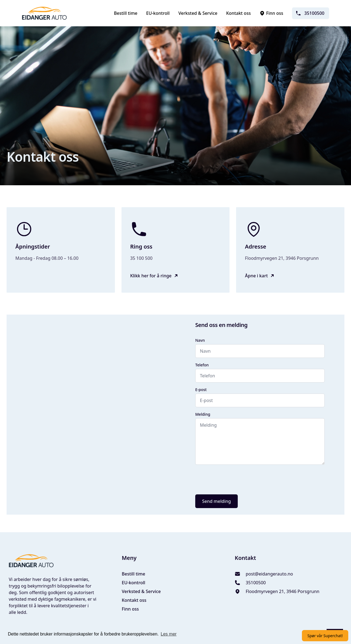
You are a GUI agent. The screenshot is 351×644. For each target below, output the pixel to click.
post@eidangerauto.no (269, 574)
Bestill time (126, 13)
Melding (203, 414)
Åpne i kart (256, 276)
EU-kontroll (158, 13)
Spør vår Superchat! (325, 636)
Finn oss (271, 13)
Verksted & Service (198, 13)
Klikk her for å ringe (151, 276)
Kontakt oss (239, 13)
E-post (201, 390)
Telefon (202, 365)
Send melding (216, 501)
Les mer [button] (169, 634)
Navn (200, 340)
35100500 (310, 13)
